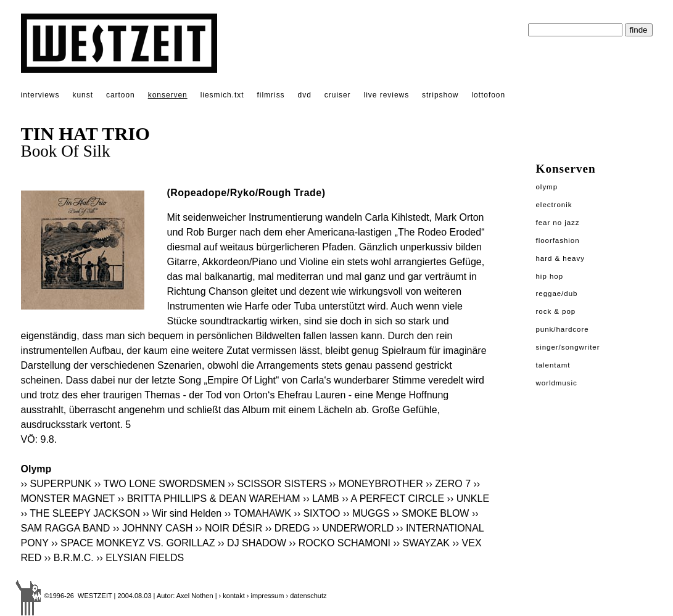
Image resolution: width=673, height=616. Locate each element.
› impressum (266, 596)
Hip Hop (550, 276)
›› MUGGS (366, 513)
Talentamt (553, 365)
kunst (82, 95)
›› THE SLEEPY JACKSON (81, 513)
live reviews (387, 95)
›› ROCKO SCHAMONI (340, 543)
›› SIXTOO (317, 513)
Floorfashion (558, 240)
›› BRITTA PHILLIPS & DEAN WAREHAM (209, 499)
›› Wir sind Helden (182, 513)
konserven (168, 95)
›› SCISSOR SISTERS (277, 484)
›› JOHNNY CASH (153, 528)
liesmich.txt (222, 95)
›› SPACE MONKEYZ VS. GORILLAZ (133, 543)
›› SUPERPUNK (56, 484)
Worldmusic (557, 383)
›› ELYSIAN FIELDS (140, 558)
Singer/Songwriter (568, 347)
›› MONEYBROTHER (376, 484)
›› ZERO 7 (448, 484)
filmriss (271, 95)
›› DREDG (288, 528)
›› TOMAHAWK (258, 513)
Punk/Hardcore (563, 329)
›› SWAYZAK (421, 543)
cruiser (338, 95)
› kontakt (232, 596)
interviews (40, 95)
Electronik (554, 205)
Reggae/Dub (557, 294)
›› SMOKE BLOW (431, 513)
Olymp (547, 187)
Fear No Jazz (558, 223)
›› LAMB (321, 499)
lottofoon (488, 95)
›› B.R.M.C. (69, 558)
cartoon (121, 95)
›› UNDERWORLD (353, 528)
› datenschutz (306, 596)
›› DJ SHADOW (252, 543)
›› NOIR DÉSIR (229, 528)
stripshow (440, 95)
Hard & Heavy (560, 258)
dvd (305, 95)
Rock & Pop (556, 311)
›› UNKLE (468, 499)
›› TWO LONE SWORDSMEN (160, 484)
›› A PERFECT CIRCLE (393, 499)
